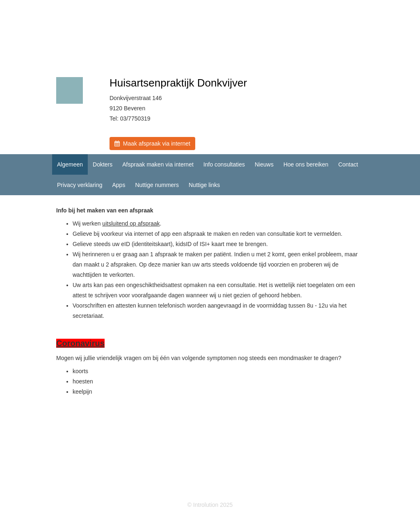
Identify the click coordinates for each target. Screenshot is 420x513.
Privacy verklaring (80, 185)
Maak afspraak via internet (152, 144)
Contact (348, 164)
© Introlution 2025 (210, 505)
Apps (119, 185)
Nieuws (264, 164)
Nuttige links (204, 185)
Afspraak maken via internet (158, 164)
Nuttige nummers (157, 185)
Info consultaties (224, 164)
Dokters (103, 164)
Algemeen (70, 164)
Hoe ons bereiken (306, 164)
